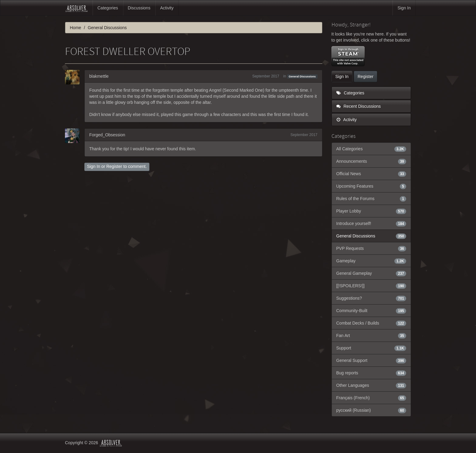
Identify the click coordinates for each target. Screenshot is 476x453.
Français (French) (371, 398)
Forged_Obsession (107, 135)
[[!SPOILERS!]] (371, 286)
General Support (371, 360)
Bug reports (371, 373)
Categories (108, 8)
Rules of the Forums (371, 199)
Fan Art (371, 335)
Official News (371, 174)
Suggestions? (371, 298)
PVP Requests (371, 248)
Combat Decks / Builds (371, 323)
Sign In (404, 8)
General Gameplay (371, 273)
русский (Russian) (371, 410)
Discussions (139, 8)
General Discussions (302, 77)
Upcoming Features (371, 186)
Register (114, 166)
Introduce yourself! (371, 223)
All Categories (371, 149)
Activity (167, 8)
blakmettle (99, 76)
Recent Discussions (359, 106)
